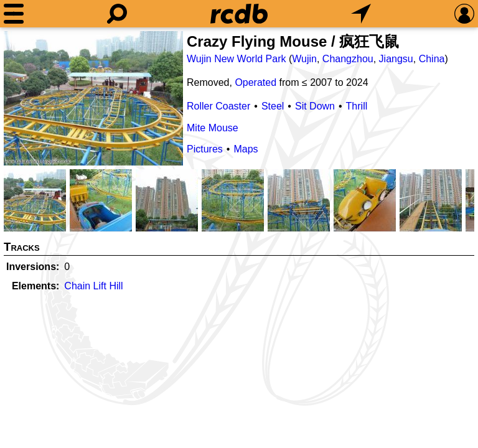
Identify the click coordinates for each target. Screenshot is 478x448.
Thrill (357, 106)
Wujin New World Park (236, 59)
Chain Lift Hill (93, 286)
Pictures (205, 149)
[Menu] (14, 14)
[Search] (117, 14)
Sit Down (315, 106)
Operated (255, 82)
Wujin (304, 59)
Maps (246, 149)
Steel (273, 106)
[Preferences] (464, 14)
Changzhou (348, 59)
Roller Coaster (218, 106)
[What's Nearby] (361, 14)
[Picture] (93, 98)
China (432, 59)
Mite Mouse (213, 128)
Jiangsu (396, 59)
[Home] (239, 14)
